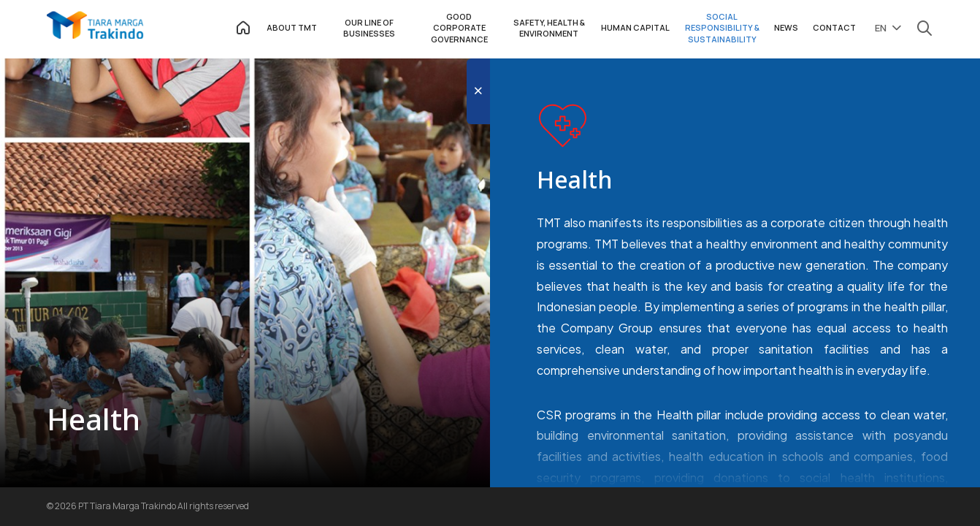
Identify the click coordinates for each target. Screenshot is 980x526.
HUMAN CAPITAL (635, 27)
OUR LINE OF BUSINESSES (369, 28)
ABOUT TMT (292, 27)
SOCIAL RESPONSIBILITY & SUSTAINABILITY (722, 28)
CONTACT (834, 27)
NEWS (786, 27)
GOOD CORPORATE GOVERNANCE (459, 28)
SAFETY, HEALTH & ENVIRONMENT (549, 28)
